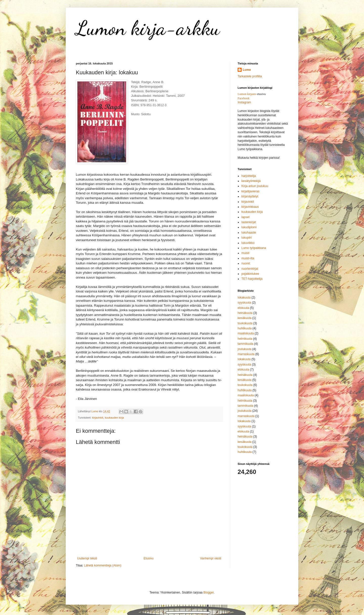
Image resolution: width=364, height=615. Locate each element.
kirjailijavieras (250, 191)
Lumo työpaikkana (254, 248)
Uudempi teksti (87, 558)
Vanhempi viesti (211, 558)
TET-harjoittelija (252, 279)
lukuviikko (248, 243)
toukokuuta (245, 323)
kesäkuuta (245, 318)
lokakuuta (244, 298)
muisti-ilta (248, 258)
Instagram (244, 102)
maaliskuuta (246, 333)
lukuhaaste (249, 233)
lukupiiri (247, 238)
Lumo (247, 70)
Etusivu (149, 558)
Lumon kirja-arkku (148, 28)
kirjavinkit (98, 418)
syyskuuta (244, 303)
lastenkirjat (249, 222)
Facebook (244, 98)
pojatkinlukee (250, 274)
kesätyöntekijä (251, 181)
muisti (245, 253)
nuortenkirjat (250, 269)
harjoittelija (249, 176)
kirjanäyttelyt (250, 196)
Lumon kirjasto (247, 94)
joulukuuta (245, 349)
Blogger (209, 593)
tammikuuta (245, 344)
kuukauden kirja (114, 418)
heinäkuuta (245, 313)
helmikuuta (245, 339)
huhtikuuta (245, 328)
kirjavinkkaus (250, 207)
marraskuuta (246, 354)
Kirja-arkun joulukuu (255, 186)
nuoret (246, 263)
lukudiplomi (249, 227)
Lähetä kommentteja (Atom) (103, 565)
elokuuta (243, 308)
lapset (245, 217)
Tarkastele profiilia (250, 76)
